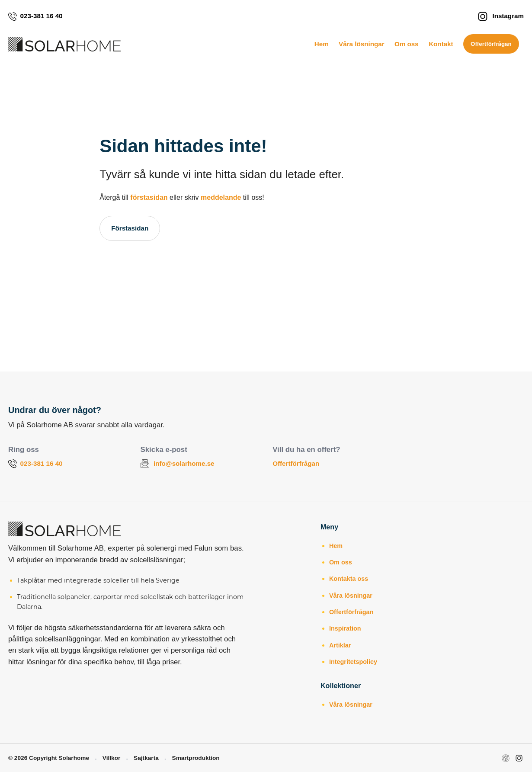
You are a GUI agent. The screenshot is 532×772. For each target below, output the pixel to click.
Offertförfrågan (491, 44)
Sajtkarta (146, 758)
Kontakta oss (349, 579)
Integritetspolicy (353, 662)
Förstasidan (130, 228)
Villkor (112, 758)
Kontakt (441, 44)
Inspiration (345, 628)
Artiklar (340, 645)
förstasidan (149, 197)
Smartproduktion (196, 758)
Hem (322, 44)
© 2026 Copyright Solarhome (49, 758)
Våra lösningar (362, 44)
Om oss (407, 44)
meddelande (221, 197)
